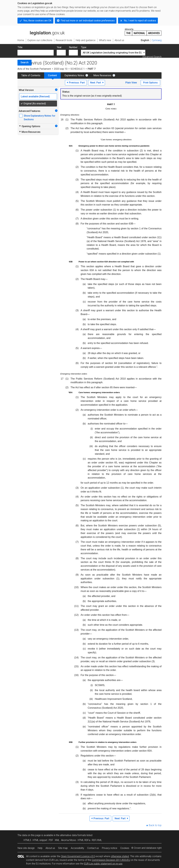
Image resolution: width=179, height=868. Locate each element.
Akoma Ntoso (69, 840)
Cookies (125, 848)
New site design (26, 848)
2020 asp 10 (61, 69)
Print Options (150, 83)
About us (50, 848)
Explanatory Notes (74, 75)
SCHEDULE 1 (78, 69)
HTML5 (27, 840)
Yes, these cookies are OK (37, 21)
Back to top (155, 825)
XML (57, 840)
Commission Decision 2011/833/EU (111, 860)
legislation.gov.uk (41, 32)
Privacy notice (110, 848)
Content (52, 75)
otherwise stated (120, 856)
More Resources (102, 75)
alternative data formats (73, 835)
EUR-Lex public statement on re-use (103, 864)
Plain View (131, 83)
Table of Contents (31, 75)
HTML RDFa (84, 840)
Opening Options (30, 126)
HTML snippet (40, 840)
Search (25, 62)
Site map (63, 848)
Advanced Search (152, 57)
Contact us (93, 848)
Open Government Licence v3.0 (78, 856)
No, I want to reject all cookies (140, 21)
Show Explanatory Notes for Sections (40, 118)
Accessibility (77, 848)
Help (40, 848)
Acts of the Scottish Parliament (34, 69)
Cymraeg (157, 40)
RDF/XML (97, 840)
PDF (51, 840)
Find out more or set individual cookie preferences (88, 21)
